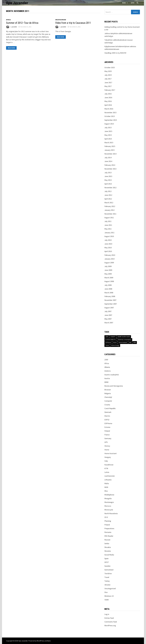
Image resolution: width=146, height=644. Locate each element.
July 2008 (108, 285)
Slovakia (108, 547)
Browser (108, 390)
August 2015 (109, 124)
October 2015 (110, 116)
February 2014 (110, 165)
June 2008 (108, 289)
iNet (130, 342)
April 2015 (108, 139)
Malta (107, 483)
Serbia (107, 543)
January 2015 (109, 150)
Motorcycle (109, 510)
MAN (135, 342)
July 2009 (108, 266)
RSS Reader (109, 536)
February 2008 (110, 296)
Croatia (107, 405)
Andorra (107, 371)
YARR (107, 600)
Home (115, 342)
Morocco (108, 506)
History (107, 446)
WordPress (40, 641)
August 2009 (109, 263)
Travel (107, 577)
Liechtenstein (110, 476)
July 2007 (108, 311)
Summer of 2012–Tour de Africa (22, 23)
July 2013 (108, 173)
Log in (107, 614)
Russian (107, 540)
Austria (107, 378)
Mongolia (108, 498)
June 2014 (108, 161)
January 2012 (109, 210)
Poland (107, 525)
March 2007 (109, 323)
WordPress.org (110, 625)
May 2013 (108, 180)
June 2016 (108, 97)
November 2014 (110, 154)
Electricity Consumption (125, 340)
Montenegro (109, 502)
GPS (106, 442)
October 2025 (110, 67)
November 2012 (110, 188)
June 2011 (108, 225)
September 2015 (111, 120)
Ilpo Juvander (17, 3)
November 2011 (110, 214)
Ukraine (107, 585)
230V (107, 337)
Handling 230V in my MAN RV (115, 53)
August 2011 (109, 218)
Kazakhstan (109, 465)
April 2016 (108, 105)
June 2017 (108, 82)
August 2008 (109, 281)
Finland (107, 431)
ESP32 (107, 420)
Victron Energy (115, 345)
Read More (11, 48)
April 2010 (108, 251)
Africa (8, 20)
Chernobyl (108, 397)
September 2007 (111, 304)
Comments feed (111, 622)
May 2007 (108, 319)
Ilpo (133, 3)
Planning (108, 521)
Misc (106, 491)
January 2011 (109, 233)
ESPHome (108, 342)
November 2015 (110, 113)
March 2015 (109, 143)
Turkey (107, 581)
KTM (106, 468)
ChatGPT (113, 337)
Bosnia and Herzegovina (114, 386)
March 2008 (109, 293)
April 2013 (108, 184)
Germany (108, 438)
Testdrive (108, 573)
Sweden (107, 566)
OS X (106, 517)
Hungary (108, 457)
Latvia (107, 472)
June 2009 (108, 270)
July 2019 (108, 75)
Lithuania (108, 480)
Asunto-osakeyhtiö (112, 375)
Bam (49, 641)
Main (124, 3)
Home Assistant (123, 342)
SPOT (107, 562)
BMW (106, 382)
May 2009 (108, 274)
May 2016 (108, 101)
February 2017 (110, 90)
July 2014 (108, 158)
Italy (106, 461)
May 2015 (108, 135)
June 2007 (108, 315)
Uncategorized (61, 20)
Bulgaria (108, 393)
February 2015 (110, 146)
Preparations (109, 528)
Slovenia (108, 551)
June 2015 (108, 131)
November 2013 (110, 169)
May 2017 (108, 86)
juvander (14, 27)
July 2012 (108, 191)
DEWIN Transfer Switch (124, 337)
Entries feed (109, 618)
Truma (107, 345)
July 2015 (108, 128)
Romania (108, 532)
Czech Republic (110, 408)
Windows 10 (109, 596)
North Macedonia (111, 513)
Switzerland (109, 570)
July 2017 (108, 79)
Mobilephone (109, 495)
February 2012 (110, 206)
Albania (107, 367)
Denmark (108, 412)
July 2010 (108, 240)
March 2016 (109, 109)
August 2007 (109, 308)
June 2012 (108, 195)
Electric (107, 416)
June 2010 (108, 244)
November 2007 (110, 300)
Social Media (109, 555)
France (107, 435)
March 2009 (109, 278)
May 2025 (108, 71)
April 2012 (108, 199)
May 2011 (108, 229)
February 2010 (110, 255)
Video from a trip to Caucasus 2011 (73, 23)
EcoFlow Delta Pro (111, 340)
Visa (106, 592)
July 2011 (108, 221)
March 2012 (109, 203)
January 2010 (109, 259)
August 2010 (109, 236)
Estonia (107, 427)
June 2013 (108, 176)
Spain (106, 558)
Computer (108, 401)
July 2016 (108, 94)
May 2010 (108, 248)
